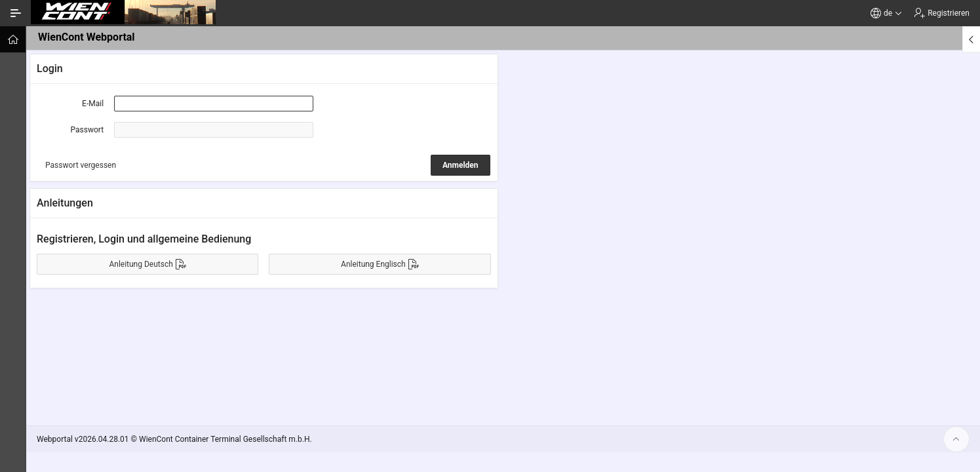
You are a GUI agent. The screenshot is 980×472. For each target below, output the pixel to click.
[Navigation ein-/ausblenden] (16, 13)
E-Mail (93, 104)
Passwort (88, 130)
